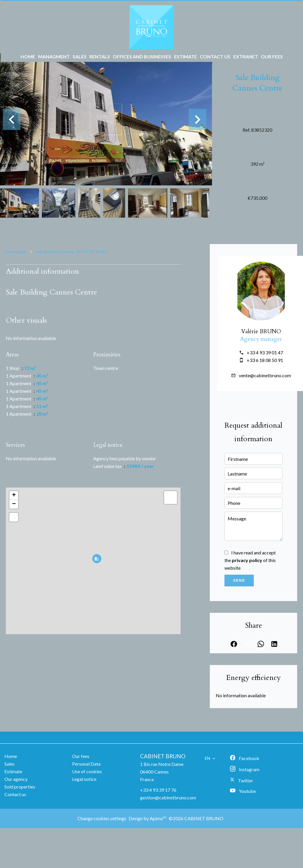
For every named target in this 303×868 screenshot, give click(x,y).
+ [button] (14, 495)
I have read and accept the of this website (250, 560)
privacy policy (247, 560)
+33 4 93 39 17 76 (158, 790)
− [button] (14, 504)
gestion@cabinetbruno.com (168, 797)
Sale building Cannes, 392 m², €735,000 (72, 252)
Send (239, 581)
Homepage (16, 252)
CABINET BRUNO (163, 756)
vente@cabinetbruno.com (265, 375)
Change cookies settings (102, 818)
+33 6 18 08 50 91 (265, 360)
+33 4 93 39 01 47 (265, 352)
